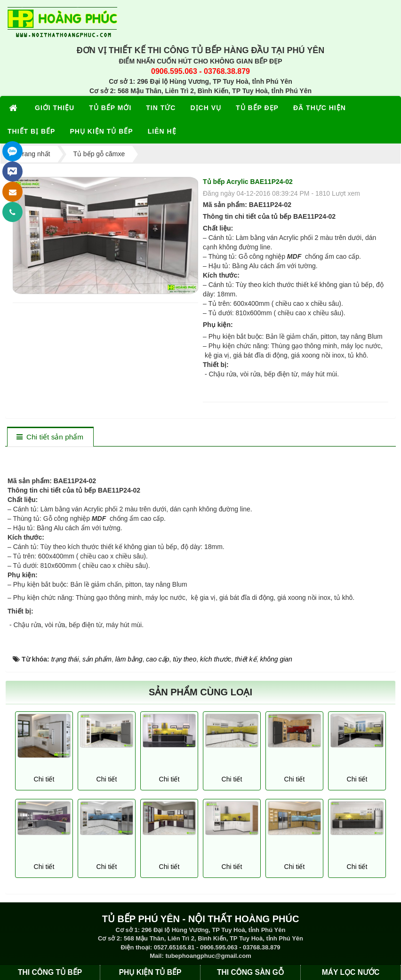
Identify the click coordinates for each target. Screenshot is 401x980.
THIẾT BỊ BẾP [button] (31, 131)
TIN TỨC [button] (161, 108)
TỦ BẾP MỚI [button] (110, 108)
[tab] (50, 437)
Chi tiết (44, 779)
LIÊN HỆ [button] (162, 131)
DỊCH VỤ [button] (206, 108)
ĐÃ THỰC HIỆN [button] (320, 108)
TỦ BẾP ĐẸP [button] (257, 108)
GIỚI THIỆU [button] (55, 108)
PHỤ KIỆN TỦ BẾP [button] (101, 131)
